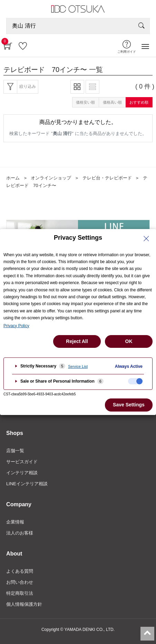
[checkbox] (135, 381)
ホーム (13, 178)
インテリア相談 (22, 473)
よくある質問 (20, 571)
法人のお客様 (20, 533)
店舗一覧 (15, 451)
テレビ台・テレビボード (107, 178)
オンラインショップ (51, 178)
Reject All (77, 341)
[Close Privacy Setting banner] (146, 239)
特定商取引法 (20, 593)
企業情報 (15, 522)
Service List (78, 366)
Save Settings (129, 405)
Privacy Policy (16, 326)
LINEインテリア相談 (27, 484)
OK (129, 341)
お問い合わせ (20, 582)
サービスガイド (22, 462)
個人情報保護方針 (24, 604)
